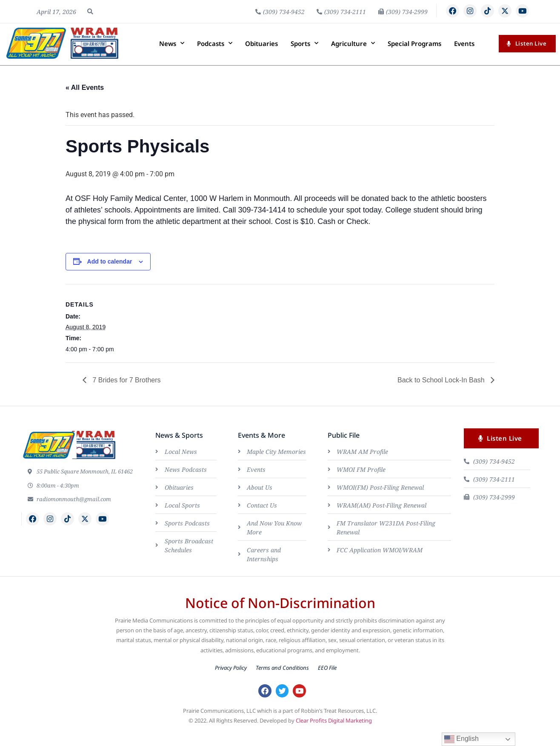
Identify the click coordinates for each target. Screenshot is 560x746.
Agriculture (353, 58)
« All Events (85, 102)
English (461, 739)
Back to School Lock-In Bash (442, 395)
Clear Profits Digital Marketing (334, 737)
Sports (304, 58)
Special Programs (414, 58)
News (172, 58)
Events (464, 58)
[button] (90, 19)
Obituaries (261, 58)
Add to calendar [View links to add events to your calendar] (110, 276)
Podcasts (215, 58)
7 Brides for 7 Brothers (126, 395)
